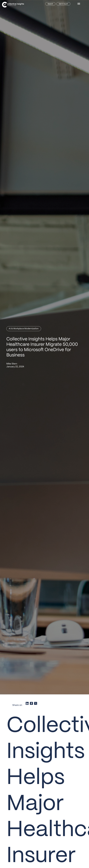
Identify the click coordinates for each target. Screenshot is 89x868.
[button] (79, 4)
